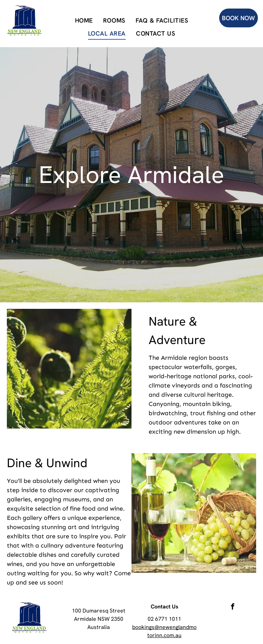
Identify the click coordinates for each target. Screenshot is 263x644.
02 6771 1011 (164, 619)
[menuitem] (84, 20)
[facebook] (233, 608)
